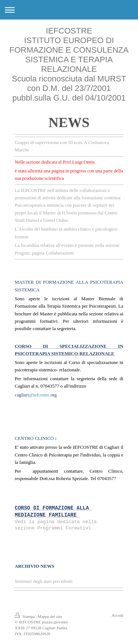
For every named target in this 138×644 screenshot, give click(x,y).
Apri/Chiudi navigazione (69, 10)
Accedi (117, 615)
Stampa (25, 616)
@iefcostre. (40, 395)
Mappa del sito (50, 616)
